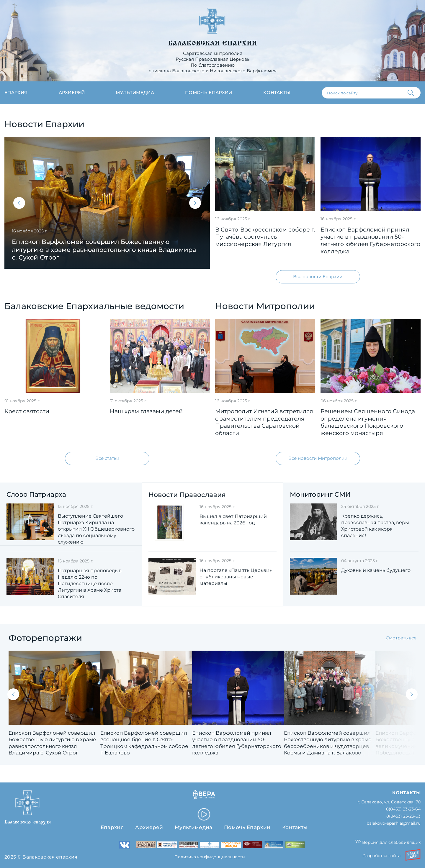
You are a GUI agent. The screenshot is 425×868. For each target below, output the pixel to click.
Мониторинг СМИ (320, 494)
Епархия (16, 93)
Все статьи (107, 458)
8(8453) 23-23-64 (403, 809)
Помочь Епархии (247, 828)
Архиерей (72, 93)
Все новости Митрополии (318, 458)
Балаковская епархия (213, 43)
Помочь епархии (209, 93)
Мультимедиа (135, 93)
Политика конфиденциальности (210, 857)
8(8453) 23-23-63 (403, 817)
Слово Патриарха (36, 494)
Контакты (277, 93)
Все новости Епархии (318, 277)
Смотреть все (401, 638)
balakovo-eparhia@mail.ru (394, 823)
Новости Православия (187, 495)
